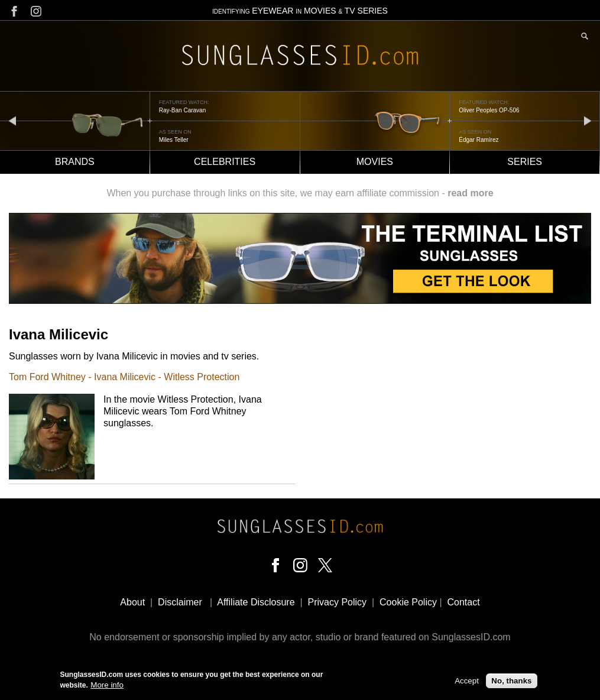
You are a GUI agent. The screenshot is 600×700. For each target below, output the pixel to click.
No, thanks (511, 683)
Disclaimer (180, 602)
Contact (463, 602)
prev (12, 120)
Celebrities (225, 162)
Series (525, 162)
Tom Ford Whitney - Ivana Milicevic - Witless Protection (124, 377)
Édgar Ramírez (479, 140)
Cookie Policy (408, 602)
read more (470, 193)
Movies (375, 162)
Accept (467, 683)
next (588, 120)
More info (107, 687)
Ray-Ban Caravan (182, 110)
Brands (75, 162)
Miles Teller (174, 140)
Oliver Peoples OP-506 (489, 110)
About (132, 602)
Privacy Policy (338, 602)
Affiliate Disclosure (256, 602)
